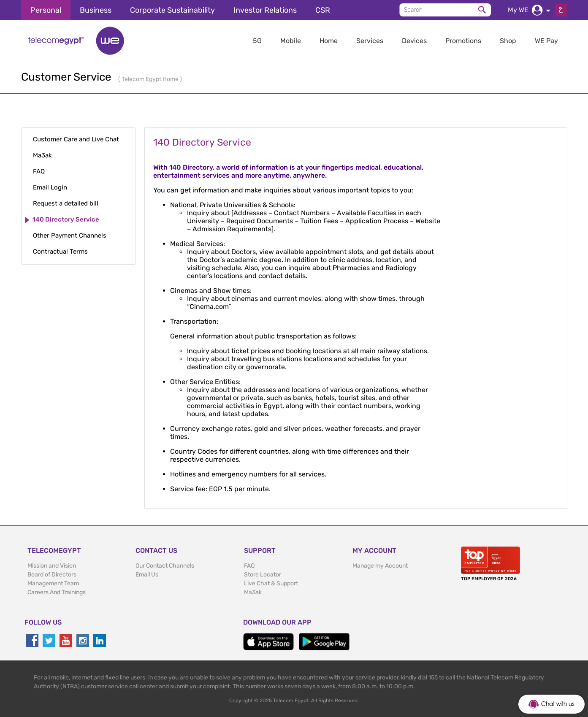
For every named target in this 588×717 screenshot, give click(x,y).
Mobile (291, 41)
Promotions (463, 41)
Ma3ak (253, 592)
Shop (508, 41)
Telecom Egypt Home (151, 79)
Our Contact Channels (165, 566)
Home (329, 41)
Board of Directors (52, 575)
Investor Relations (265, 10)
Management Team (53, 583)
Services (370, 41)
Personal (46, 10)
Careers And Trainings (57, 592)
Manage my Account (380, 566)
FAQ (249, 566)
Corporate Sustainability (172, 10)
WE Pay (546, 41)
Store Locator (263, 575)
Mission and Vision (52, 566)
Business (96, 10)
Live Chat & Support (271, 583)
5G (257, 41)
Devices (414, 41)
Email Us (147, 575)
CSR (323, 10)
